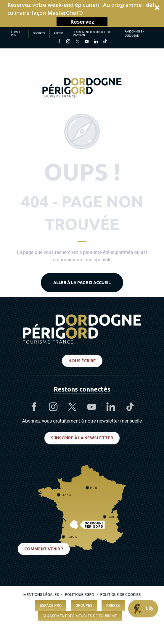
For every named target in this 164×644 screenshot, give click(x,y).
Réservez (82, 22)
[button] (82, 14)
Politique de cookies (120, 595)
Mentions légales (41, 595)
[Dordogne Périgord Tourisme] (82, 89)
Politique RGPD (79, 595)
